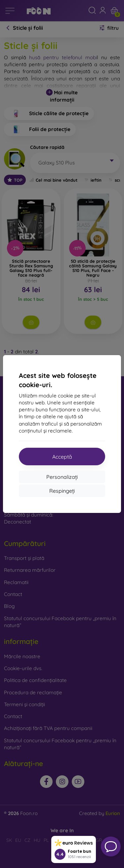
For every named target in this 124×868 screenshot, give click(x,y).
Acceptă (62, 457)
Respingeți (62, 491)
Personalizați (62, 477)
